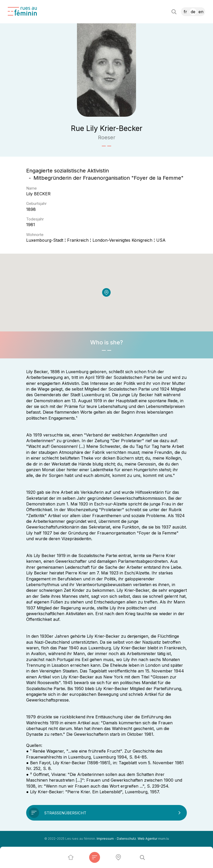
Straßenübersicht (65, 813)
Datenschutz (126, 839)
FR (185, 12)
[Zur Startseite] (22, 11)
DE (193, 12)
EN (201, 12)
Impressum (105, 839)
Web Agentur (147, 839)
